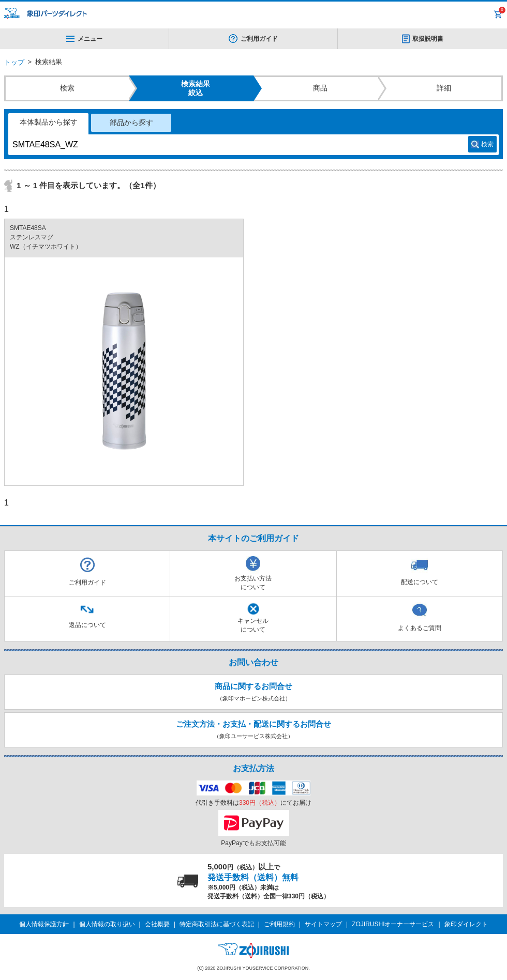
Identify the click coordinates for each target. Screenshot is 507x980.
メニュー (84, 39)
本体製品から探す (49, 122)
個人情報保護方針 (44, 924)
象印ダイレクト (466, 924)
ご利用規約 (279, 924)
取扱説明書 (428, 39)
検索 (487, 144)
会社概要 (157, 924)
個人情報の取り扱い (107, 924)
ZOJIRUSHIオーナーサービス (393, 924)
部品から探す (131, 122)
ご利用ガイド (259, 39)
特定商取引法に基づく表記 (217, 924)
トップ (14, 62)
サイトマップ (323, 924)
